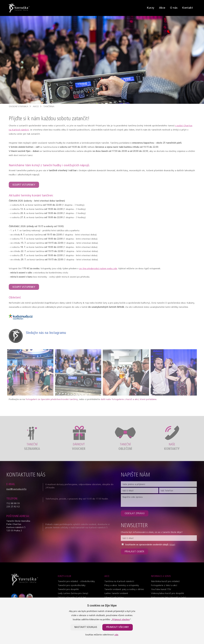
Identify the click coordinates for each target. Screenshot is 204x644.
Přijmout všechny (121, 620)
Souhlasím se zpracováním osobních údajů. (147, 545)
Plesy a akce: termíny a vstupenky (122, 585)
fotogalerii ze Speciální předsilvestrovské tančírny (52, 399)
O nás (174, 8)
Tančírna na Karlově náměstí (119, 581)
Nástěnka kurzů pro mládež (165, 581)
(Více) (172, 545)
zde (116, 635)
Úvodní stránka (18, 107)
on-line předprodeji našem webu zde (98, 269)
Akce (162, 8)
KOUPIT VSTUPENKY (24, 185)
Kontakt (188, 8)
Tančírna (49, 107)
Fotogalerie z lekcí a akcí (164, 585)
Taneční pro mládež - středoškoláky (76, 581)
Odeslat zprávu (135, 514)
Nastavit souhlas (86, 627)
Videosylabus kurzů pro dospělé (168, 593)
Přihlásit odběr (134, 552)
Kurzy (151, 8)
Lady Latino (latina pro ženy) (73, 593)
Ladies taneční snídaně (116, 593)
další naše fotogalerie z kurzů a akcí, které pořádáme (129, 399)
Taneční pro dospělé (68, 589)
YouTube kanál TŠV (161, 589)
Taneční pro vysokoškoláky (72, 585)
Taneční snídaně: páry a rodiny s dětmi (124, 589)
